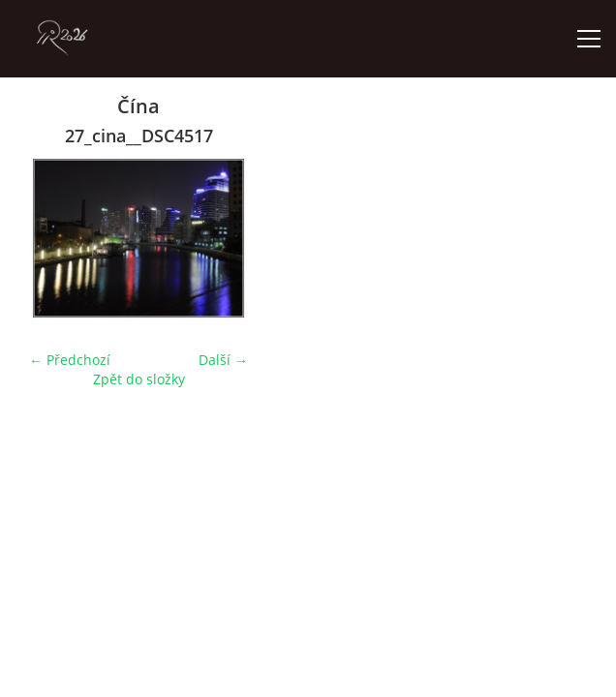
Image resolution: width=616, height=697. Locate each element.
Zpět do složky (139, 379)
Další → (223, 360)
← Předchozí (70, 360)
